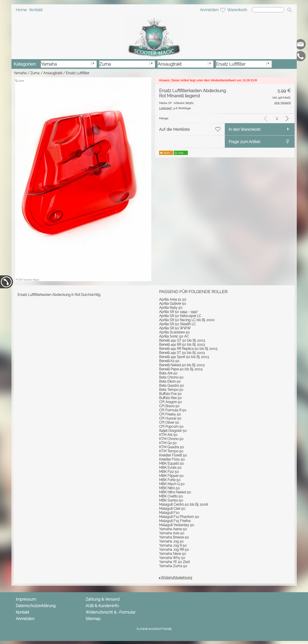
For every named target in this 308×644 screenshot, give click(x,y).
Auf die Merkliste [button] (174, 129)
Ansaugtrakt (53, 73)
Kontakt (36, 10)
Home (21, 10)
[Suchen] (268, 10)
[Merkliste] (223, 10)
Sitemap (93, 619)
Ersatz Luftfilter (78, 73)
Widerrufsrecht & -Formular (111, 612)
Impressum (26, 599)
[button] (290, 10)
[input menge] (277, 118)
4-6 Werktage (175, 108)
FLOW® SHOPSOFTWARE (154, 629)
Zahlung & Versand (103, 599)
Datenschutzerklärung (36, 606)
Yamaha (20, 73)
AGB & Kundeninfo (102, 606)
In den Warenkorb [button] (245, 129)
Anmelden (209, 10)
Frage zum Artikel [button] (244, 142)
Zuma (35, 73)
